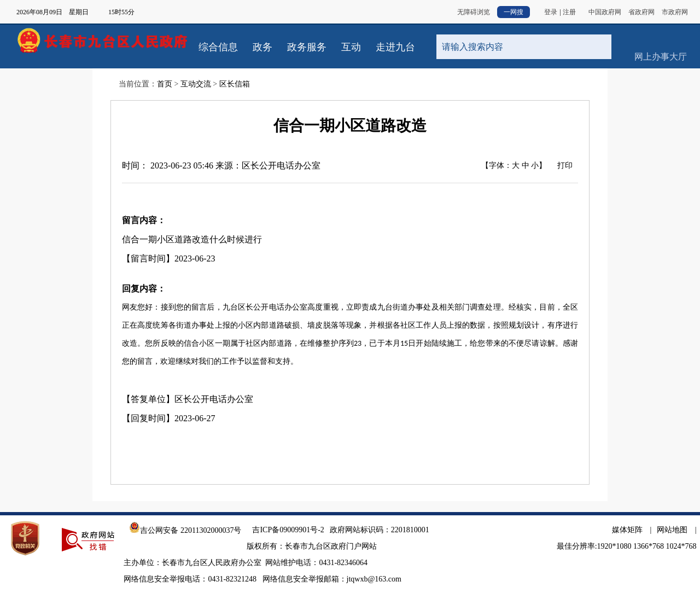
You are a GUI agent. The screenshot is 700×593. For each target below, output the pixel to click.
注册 (569, 12)
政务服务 (307, 47)
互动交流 (196, 84)
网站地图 (672, 530)
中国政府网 (605, 12)
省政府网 (641, 12)
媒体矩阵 (627, 530)
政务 (262, 47)
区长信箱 (235, 84)
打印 (565, 165)
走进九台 (395, 47)
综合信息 (218, 47)
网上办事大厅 (660, 38)
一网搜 (514, 12)
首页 (165, 84)
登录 (551, 12)
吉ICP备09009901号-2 (288, 530)
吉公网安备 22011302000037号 (185, 530)
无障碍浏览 (474, 12)
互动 (351, 47)
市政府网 (675, 12)
